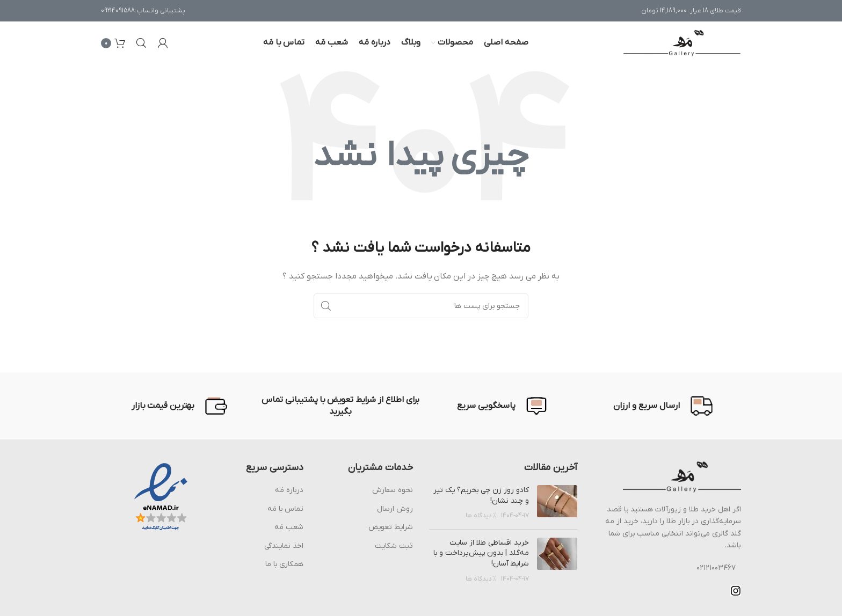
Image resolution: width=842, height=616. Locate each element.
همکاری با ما (284, 564)
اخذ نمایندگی (284, 546)
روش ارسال (395, 509)
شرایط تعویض (391, 527)
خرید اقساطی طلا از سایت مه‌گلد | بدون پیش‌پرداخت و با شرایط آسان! (481, 553)
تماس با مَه (285, 509)
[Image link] (682, 477)
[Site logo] (682, 43)
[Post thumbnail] (557, 503)
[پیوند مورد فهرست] (667, 568)
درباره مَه (289, 490)
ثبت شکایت (394, 546)
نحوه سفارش (393, 490)
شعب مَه (289, 527)
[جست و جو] (141, 43)
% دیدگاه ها (481, 516)
